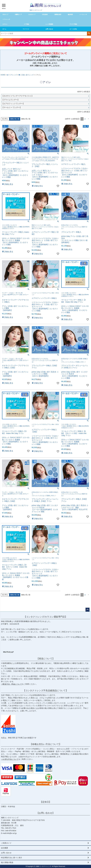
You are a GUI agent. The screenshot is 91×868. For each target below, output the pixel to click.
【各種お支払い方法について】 (46, 744)
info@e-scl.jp (12, 833)
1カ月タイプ (32, 14)
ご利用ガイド (6, 843)
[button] (88, 119)
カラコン (5, 24)
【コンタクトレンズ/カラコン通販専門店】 (45, 617)
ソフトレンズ (6, 19)
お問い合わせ (49, 29)
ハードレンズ (83, 14)
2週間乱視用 (58, 14)
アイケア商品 (73, 24)
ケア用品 (26, 24)
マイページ (26, 29)
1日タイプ (5, 14)
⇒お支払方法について (10, 759)
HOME (3, 75)
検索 (89, 33)
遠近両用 (70, 14)
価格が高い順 (26, 119)
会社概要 (4, 848)
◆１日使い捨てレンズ (26, 75)
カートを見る (73, 29)
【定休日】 (46, 802)
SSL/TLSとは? (8, 652)
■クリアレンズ (12, 75)
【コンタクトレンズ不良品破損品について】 (46, 691)
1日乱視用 (45, 14)
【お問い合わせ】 (46, 813)
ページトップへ (88, 610)
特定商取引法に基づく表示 (11, 858)
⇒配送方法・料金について (11, 684)
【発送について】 (46, 659)
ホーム (4, 29)
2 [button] (85, 119)
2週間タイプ (18, 14)
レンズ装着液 (49, 24)
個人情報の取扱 (7, 862)
